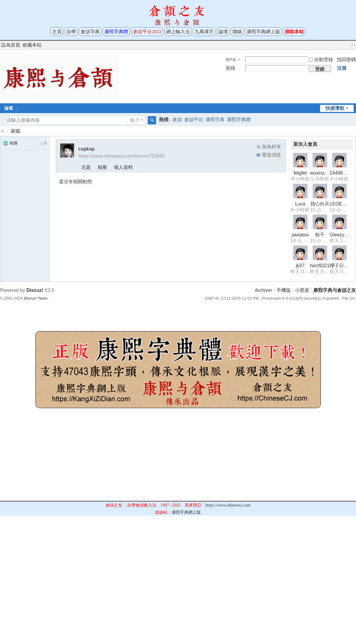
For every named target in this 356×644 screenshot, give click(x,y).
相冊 (11, 143)
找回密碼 (347, 60)
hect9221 (320, 266)
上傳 (43, 143)
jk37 (300, 266)
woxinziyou (322, 173)
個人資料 (123, 167)
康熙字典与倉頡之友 (2, 131)
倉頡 (177, 120)
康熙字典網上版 (263, 32)
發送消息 (271, 155)
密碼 (231, 68)
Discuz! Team (36, 298)
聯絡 (237, 32)
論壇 (223, 32)
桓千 (320, 235)
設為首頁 (11, 45)
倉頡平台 (194, 120)
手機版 (284, 290)
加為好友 (271, 147)
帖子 (135, 120)
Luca (300, 204)
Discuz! (35, 290)
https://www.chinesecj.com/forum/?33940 (121, 156)
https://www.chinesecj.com (228, 505)
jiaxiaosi (300, 235)
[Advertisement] (178, 459)
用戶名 (231, 60)
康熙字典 (215, 120)
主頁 (57, 32)
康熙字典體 (239, 120)
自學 (71, 32)
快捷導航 (335, 108)
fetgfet (300, 173)
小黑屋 (302, 290)
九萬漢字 (204, 32)
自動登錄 (321, 60)
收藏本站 (32, 45)
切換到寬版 (353, 45)
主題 (86, 167)
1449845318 (343, 173)
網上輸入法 (178, 32)
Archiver (264, 290)
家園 (15, 131)
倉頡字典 (90, 32)
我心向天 (320, 204)
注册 (342, 68)
